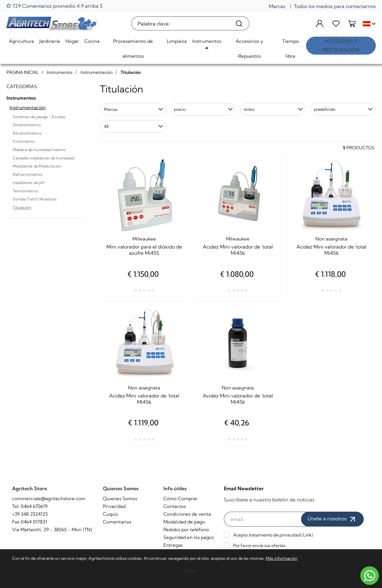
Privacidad (114, 506)
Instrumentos (207, 41)
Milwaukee (144, 239)
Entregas (173, 545)
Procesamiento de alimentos (133, 49)
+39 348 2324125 (30, 514)
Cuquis (110, 514)
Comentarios (117, 522)
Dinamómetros (27, 125)
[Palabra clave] (180, 23)
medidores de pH (29, 182)
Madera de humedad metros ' (40, 150)
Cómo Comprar (180, 498)
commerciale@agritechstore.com (49, 498)
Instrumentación (28, 108)
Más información (282, 558)
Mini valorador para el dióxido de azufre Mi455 (144, 250)
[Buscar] (239, 23)
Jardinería (50, 41)
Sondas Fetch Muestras (35, 199)
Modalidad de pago (184, 522)
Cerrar (191, 571)
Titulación (22, 207)
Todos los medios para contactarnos (335, 6)
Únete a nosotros (332, 519)
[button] (133, 109)
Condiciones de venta (187, 514)
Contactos (175, 506)
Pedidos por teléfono (186, 530)
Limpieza (177, 41)
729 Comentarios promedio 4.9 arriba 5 (54, 6)
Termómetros (25, 191)
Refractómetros (28, 174)
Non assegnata (331, 239)
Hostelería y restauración (341, 45)
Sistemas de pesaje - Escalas (39, 117)
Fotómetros (24, 141)
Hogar (72, 41)
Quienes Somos (120, 498)
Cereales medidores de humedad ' (44, 158)
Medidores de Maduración (37, 166)
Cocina (92, 41)
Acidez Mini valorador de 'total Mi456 (238, 250)
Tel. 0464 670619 (30, 506)
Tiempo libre (291, 49)
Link (307, 535)
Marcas (277, 6)
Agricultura (21, 41)
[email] (266, 519)
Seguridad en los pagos (189, 537)
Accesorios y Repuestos (249, 49)
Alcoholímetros (27, 133)
